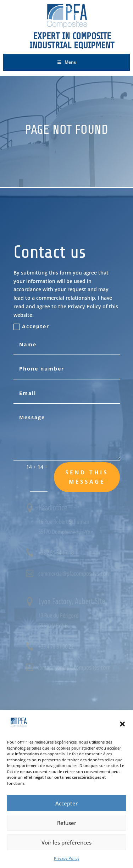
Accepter (66, 803)
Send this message (87, 477)
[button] (122, 724)
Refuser (67, 823)
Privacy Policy (67, 858)
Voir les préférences (66, 842)
